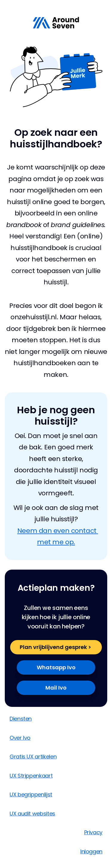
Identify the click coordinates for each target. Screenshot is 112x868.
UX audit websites (32, 814)
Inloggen (91, 851)
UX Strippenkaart (31, 776)
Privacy (93, 832)
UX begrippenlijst (31, 794)
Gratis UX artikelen (33, 757)
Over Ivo (20, 738)
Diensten (21, 719)
